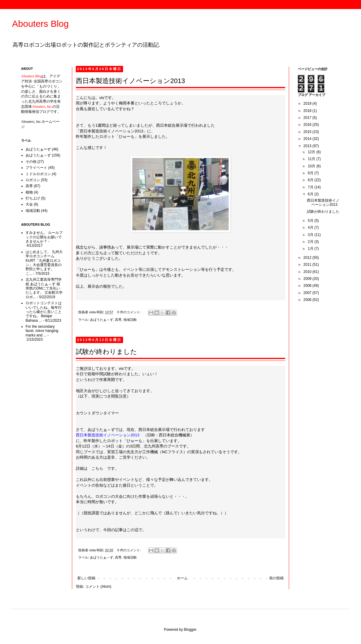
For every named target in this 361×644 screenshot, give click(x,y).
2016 (308, 125)
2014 (308, 139)
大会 (29, 204)
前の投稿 (276, 578)
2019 (308, 104)
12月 (312, 152)
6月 (311, 194)
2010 (308, 272)
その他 (31, 162)
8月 (311, 180)
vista (93, 312)
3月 (311, 235)
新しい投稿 (86, 578)
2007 (308, 293)
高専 (118, 320)
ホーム (182, 578)
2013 (308, 146)
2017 (308, 118)
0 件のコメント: (130, 312)
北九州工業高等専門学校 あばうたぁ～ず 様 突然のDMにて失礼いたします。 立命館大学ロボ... (44, 288)
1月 (311, 249)
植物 (29, 192)
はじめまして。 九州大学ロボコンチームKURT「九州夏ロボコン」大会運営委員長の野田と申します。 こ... (44, 263)
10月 (312, 166)
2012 (308, 258)
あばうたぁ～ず (102, 320)
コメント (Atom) (98, 587)
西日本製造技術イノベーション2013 (130, 81)
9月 (311, 173)
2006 (308, 300)
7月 (311, 187)
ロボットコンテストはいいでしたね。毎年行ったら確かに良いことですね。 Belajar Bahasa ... (44, 312)
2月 (311, 242)
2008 (308, 286)
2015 (308, 132)
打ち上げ (33, 198)
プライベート (36, 168)
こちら (97, 468)
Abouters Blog (40, 24)
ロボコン (33, 180)
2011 (308, 265)
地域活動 (130, 320)
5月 (311, 221)
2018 (308, 111)
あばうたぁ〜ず (38, 149)
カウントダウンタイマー (97, 413)
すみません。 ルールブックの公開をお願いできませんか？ (44, 237)
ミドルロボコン (38, 174)
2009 (308, 279)
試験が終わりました (106, 352)
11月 (312, 159)
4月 (311, 228)
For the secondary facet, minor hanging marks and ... (42, 331)
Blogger (190, 630)
